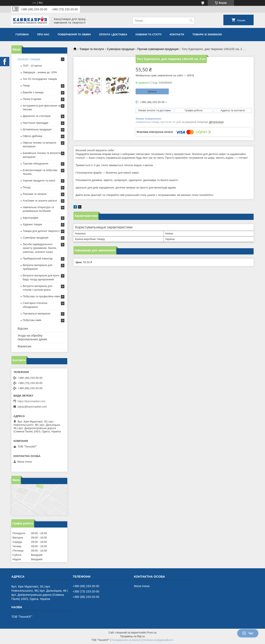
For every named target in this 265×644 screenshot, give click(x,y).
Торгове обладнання (36, 164)
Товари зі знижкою (207, 34)
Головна (22, 34)
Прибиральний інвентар (38, 258)
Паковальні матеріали (37, 314)
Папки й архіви (32, 99)
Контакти (177, 34)
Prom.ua (152, 633)
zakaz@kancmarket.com (32, 407)
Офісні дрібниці (33, 136)
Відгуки (23, 328)
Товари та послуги (92, 49)
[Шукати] (191, 21)
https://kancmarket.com (31, 401)
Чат (248, 633)
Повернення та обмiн (74, 34)
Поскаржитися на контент (126, 640)
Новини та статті (149, 34)
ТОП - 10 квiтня (32, 66)
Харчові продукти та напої (39, 180)
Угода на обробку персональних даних (33, 337)
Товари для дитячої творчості (41, 231)
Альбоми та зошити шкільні (40, 201)
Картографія (31, 218)
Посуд (27, 187)
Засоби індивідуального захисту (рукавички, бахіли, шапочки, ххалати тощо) (40, 248)
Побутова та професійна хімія (41, 296)
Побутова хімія (32, 320)
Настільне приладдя (36, 123)
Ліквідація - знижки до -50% (40, 72)
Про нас (43, 34)
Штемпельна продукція (37, 129)
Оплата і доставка (113, 34)
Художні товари (32, 224)
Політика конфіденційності (158, 640)
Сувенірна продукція (121, 49)
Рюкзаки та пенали (35, 194)
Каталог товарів (29, 59)
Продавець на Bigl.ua (132, 636)
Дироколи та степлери (37, 116)
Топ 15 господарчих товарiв (40, 79)
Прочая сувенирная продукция (158, 49)
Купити (152, 92)
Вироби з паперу (33, 92)
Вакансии (24, 346)
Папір (26, 86)
